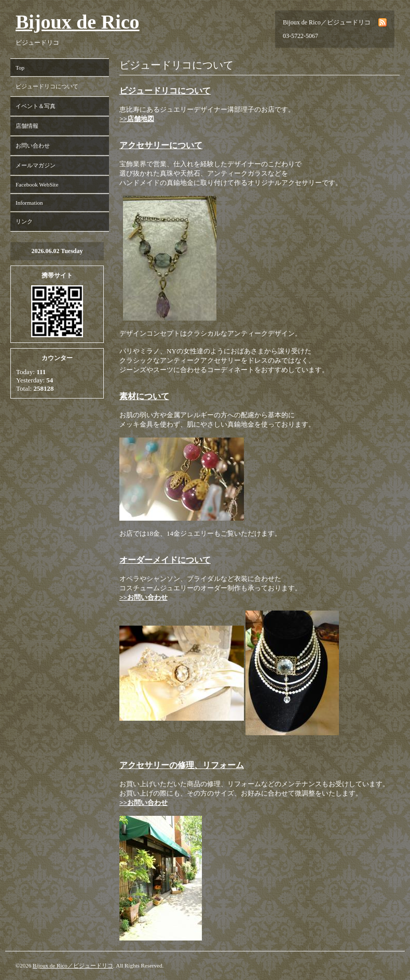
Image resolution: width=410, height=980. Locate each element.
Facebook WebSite (37, 184)
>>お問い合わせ (143, 597)
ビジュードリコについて (47, 86)
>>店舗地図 (137, 119)
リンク (24, 221)
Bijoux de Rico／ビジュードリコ (73, 965)
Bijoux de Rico (78, 22)
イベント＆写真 (36, 106)
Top (20, 68)
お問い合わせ (33, 145)
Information (29, 203)
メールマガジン (36, 165)
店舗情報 (27, 126)
